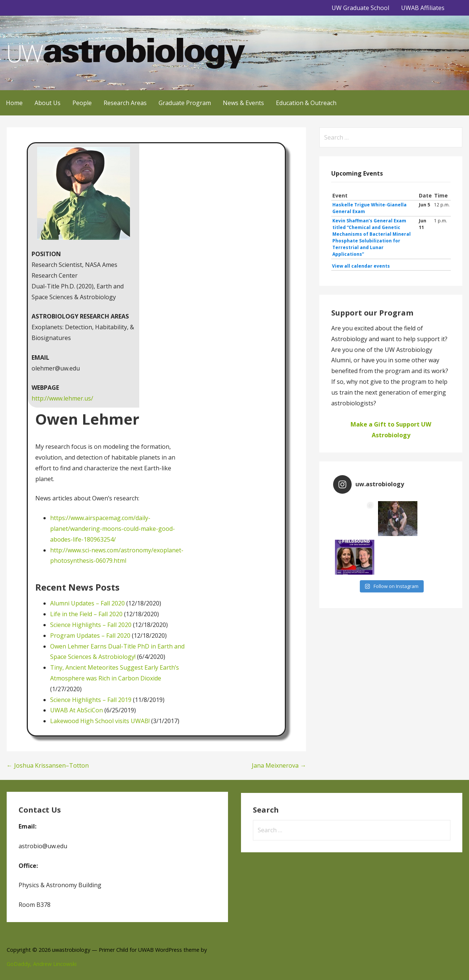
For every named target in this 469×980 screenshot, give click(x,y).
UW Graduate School (360, 8)
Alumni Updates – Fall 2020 (87, 603)
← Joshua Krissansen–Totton (48, 765)
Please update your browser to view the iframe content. (391, 231)
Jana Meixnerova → (279, 765)
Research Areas (125, 103)
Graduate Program (185, 103)
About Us (48, 103)
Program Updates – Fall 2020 (90, 636)
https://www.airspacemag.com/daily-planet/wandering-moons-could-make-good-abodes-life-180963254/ (113, 529)
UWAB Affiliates (423, 8)
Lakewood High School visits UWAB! (100, 721)
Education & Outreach (306, 103)
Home (14, 103)
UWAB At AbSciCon (76, 710)
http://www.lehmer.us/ (62, 398)
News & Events (243, 103)
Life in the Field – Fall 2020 (86, 614)
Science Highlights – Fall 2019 (91, 700)
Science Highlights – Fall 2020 (91, 625)
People (82, 103)
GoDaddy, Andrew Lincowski (42, 964)
